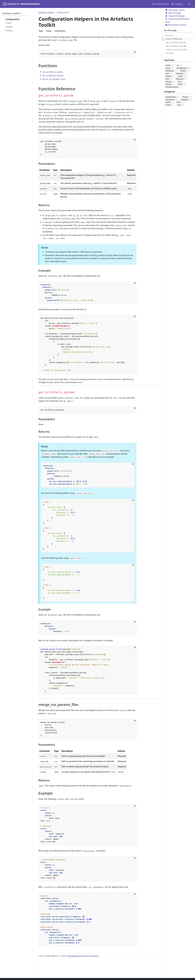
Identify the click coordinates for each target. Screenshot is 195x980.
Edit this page (173, 13)
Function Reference (174, 39)
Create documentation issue (177, 20)
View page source (175, 10)
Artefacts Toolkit (46, 12)
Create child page (175, 16)
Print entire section (176, 25)
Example (170, 53)
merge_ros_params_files (177, 50)
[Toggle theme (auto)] (189, 4)
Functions (169, 35)
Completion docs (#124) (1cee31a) (83, 956)
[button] (178, 4)
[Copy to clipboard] (135, 52)
